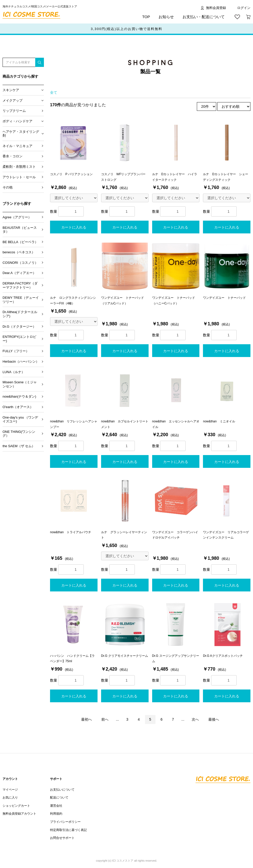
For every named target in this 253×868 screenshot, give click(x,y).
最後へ (214, 719)
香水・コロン (13, 156)
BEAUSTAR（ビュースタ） (20, 230)
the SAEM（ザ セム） (19, 446)
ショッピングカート (16, 806)
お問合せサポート (62, 838)
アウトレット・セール (19, 177)
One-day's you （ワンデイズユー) (20, 419)
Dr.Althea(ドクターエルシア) (20, 314)
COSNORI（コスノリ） (20, 263)
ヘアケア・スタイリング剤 (21, 134)
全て (54, 92)
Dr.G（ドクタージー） (19, 326)
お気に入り (10, 798)
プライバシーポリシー (65, 822)
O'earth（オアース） (18, 407)
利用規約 (56, 814)
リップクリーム (14, 111)
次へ (195, 719)
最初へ (87, 719)
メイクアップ (13, 100)
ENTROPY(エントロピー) (19, 339)
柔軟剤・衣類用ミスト (19, 167)
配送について (59, 798)
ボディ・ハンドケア (17, 121)
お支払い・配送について (204, 17)
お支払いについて (62, 790)
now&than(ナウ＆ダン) (19, 396)
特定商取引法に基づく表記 (68, 830)
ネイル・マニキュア (17, 146)
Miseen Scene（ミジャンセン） (20, 384)
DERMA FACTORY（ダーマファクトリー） (20, 285)
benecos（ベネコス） (19, 252)
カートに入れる (74, 227)
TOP (146, 17)
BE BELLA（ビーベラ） (20, 242)
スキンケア (11, 90)
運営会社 (56, 806)
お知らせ (166, 17)
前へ (105, 719)
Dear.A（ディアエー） (19, 273)
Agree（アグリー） (17, 217)
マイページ (10, 790)
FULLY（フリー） (16, 351)
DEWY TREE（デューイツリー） (21, 300)
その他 (8, 187)
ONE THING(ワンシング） (19, 434)
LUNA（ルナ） (14, 372)
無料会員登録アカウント (19, 814)
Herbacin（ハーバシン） (21, 361)
